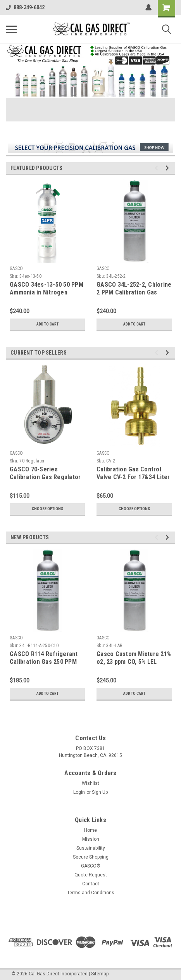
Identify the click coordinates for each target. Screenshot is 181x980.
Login (79, 792)
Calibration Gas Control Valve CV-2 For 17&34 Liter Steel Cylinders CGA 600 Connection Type (133, 481)
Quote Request (91, 875)
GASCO (16, 268)
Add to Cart (47, 324)
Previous (158, 168)
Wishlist (90, 783)
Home (90, 830)
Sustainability (91, 848)
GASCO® (91, 866)
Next (168, 168)
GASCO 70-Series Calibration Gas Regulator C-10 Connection (45, 477)
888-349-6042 (25, 7)
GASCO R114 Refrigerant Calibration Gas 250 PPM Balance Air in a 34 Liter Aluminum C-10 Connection (47, 665)
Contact (91, 884)
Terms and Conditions (91, 893)
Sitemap (100, 974)
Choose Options (47, 509)
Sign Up (100, 792)
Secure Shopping (91, 857)
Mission (91, 839)
